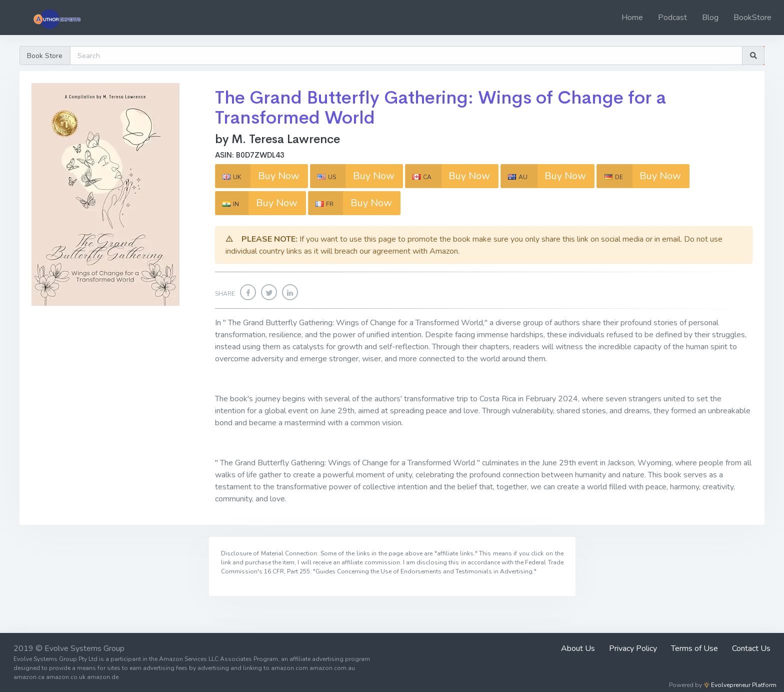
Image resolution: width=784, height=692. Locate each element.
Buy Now (257, 176)
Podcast (672, 18)
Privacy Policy (633, 648)
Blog (710, 18)
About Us (578, 648)
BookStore (752, 18)
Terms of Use (694, 648)
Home (632, 18)
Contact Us (751, 648)
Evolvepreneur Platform (740, 685)
